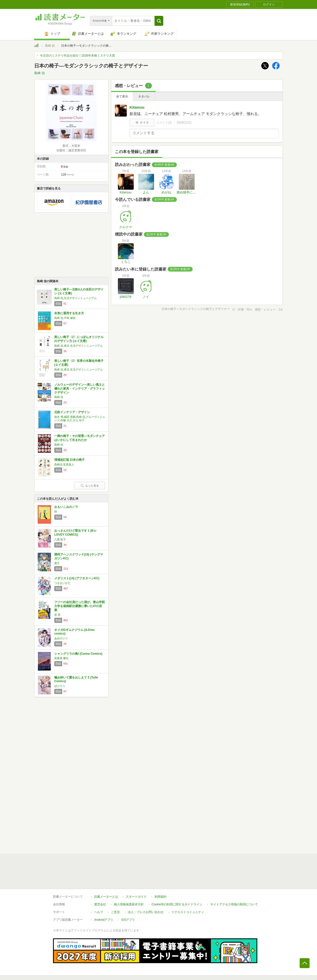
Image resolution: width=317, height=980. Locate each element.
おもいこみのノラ (66, 507)
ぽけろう (60, 686)
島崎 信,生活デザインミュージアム (75, 298)
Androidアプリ (104, 897)
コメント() (164, 122)
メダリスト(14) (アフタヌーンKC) (77, 578)
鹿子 (57, 563)
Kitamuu (137, 107)
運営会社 (100, 882)
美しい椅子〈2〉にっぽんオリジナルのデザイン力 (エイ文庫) (79, 339)
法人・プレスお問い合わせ (146, 889)
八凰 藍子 (60, 539)
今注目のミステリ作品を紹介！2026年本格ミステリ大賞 (77, 56)
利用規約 (160, 874)
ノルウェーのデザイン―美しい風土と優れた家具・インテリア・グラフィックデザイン (79, 388)
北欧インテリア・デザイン (72, 412)
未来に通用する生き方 (69, 313)
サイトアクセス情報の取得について (234, 882)
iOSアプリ (128, 897)
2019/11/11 (184, 122)
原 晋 (57, 615)
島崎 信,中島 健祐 (65, 318)
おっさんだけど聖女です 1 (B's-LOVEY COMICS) (76, 533)
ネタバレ (144, 96)
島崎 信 (50, 46)
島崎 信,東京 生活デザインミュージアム (79, 346)
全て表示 (122, 96)
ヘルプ (99, 889)
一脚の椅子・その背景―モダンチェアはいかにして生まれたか (79, 438)
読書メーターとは (106, 874)
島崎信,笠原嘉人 (64, 464)
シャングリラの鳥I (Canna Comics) (78, 654)
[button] (159, 21)
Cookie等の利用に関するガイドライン (177, 882)
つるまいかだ (62, 583)
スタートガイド (136, 874)
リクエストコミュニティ (188, 889)
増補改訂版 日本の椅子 (69, 460)
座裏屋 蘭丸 (61, 658)
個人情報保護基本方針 (129, 882)
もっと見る (90, 486)
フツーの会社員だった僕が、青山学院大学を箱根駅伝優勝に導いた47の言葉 (79, 606)
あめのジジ (61, 638)
